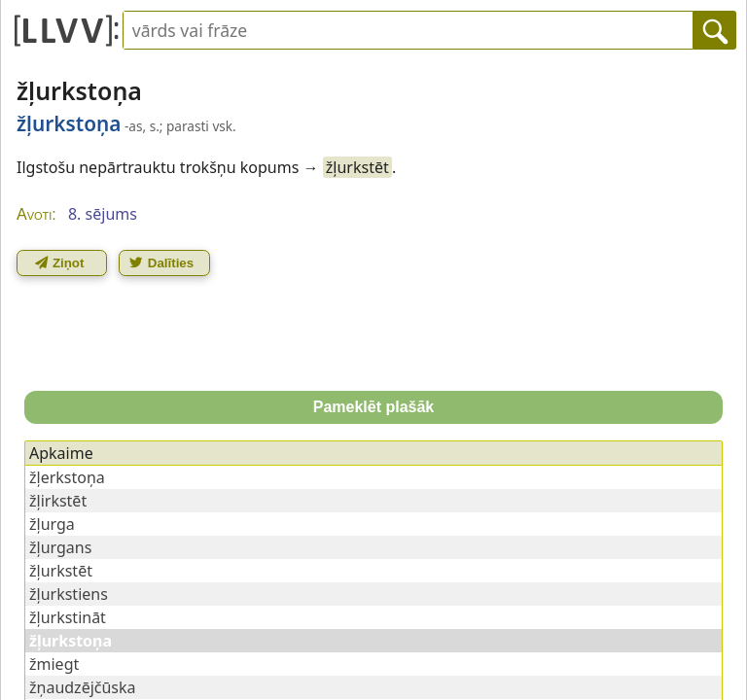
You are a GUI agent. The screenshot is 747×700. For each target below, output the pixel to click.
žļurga (52, 524)
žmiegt (54, 664)
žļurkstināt (68, 617)
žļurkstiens (69, 594)
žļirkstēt (58, 501)
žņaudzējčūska (83, 687)
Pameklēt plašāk (374, 407)
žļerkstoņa (67, 477)
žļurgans (60, 547)
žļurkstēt (357, 167)
